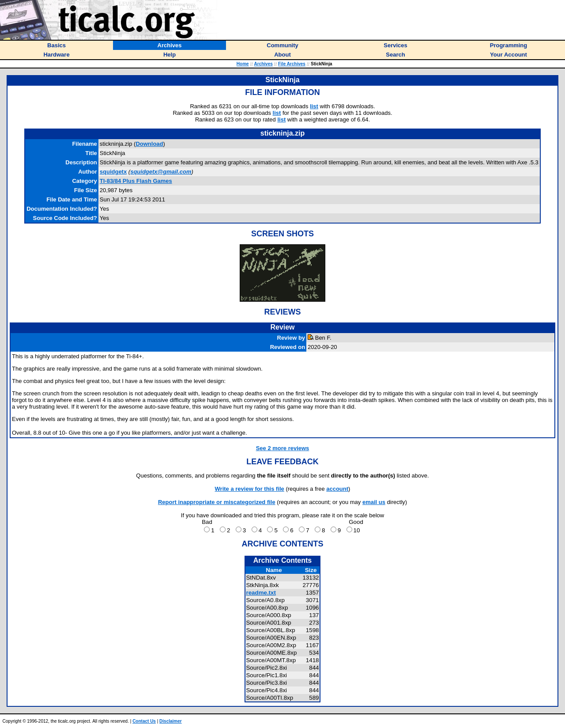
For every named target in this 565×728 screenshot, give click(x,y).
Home (243, 64)
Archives (264, 64)
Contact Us (144, 721)
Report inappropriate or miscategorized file (217, 502)
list (314, 106)
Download (149, 144)
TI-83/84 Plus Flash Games (136, 181)
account (337, 489)
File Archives (292, 64)
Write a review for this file (250, 489)
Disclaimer (171, 721)
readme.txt (261, 593)
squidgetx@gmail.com (161, 172)
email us (374, 502)
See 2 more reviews (283, 448)
